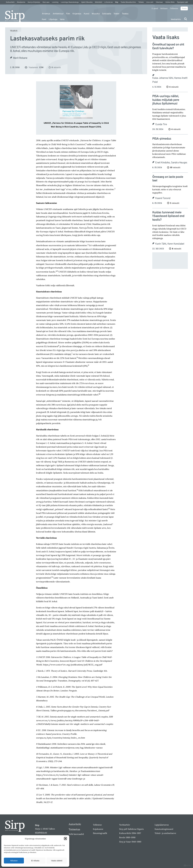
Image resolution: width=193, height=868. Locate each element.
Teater (116, 14)
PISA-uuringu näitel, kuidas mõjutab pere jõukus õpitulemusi (166, 100)
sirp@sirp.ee (41, 832)
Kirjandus (77, 14)
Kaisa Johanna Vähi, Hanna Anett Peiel (170, 80)
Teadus (125, 14)
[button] (65, 839)
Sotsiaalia (107, 14)
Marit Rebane (20, 58)
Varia (62, 19)
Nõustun (14, 861)
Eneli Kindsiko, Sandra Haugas (171, 163)
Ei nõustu (35, 861)
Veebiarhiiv (176, 19)
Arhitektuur (58, 14)
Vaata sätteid (57, 861)
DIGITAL (187, 865)
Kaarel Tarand (163, 198)
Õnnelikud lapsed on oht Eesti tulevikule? (168, 47)
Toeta (184, 8)
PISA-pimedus (162, 139)
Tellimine (174, 8)
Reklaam (164, 8)
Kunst (87, 14)
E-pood (155, 8)
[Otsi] (186, 19)
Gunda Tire (161, 124)
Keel (44, 19)
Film (68, 14)
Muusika (96, 14)
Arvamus (46, 14)
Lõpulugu (53, 19)
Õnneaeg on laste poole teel (168, 179)
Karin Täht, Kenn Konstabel (170, 244)
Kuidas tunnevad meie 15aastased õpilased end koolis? (168, 216)
